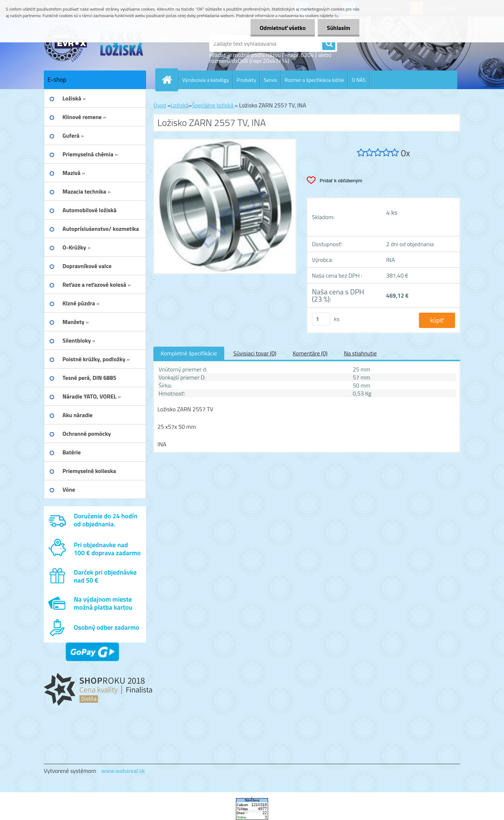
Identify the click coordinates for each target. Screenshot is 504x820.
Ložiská (180, 105)
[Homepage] (170, 80)
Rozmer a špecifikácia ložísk (314, 80)
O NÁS (359, 80)
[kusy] (321, 319)
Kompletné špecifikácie (189, 353)
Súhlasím (339, 28)
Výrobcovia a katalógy (206, 80)
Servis (270, 80)
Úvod (160, 105)
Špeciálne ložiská (213, 105)
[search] (329, 44)
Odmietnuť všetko (283, 28)
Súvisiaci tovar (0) (255, 353)
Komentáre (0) (310, 353)
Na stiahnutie (360, 353)
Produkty (247, 80)
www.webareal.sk (123, 771)
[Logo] (94, 43)
